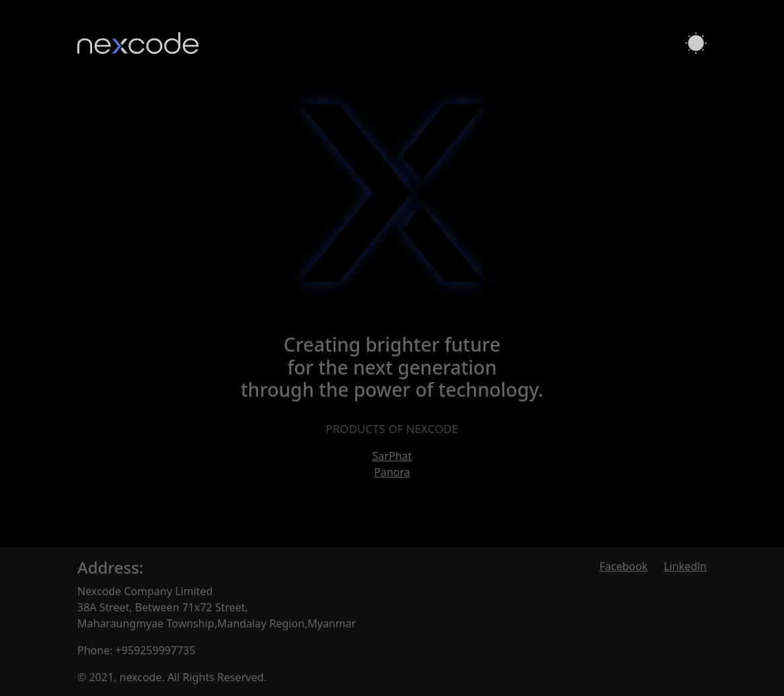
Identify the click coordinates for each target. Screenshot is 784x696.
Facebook (623, 566)
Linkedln (685, 566)
